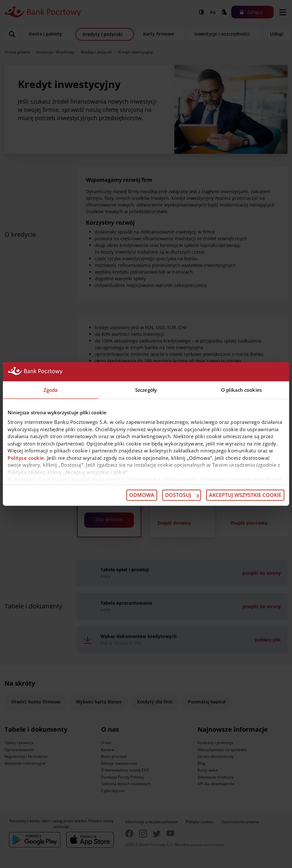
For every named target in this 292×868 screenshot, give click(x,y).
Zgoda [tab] (51, 390)
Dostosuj (182, 495)
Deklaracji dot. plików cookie (162, 479)
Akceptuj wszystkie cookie (245, 495)
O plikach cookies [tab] (241, 390)
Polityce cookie (26, 458)
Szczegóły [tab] (146, 390)
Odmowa (142, 495)
